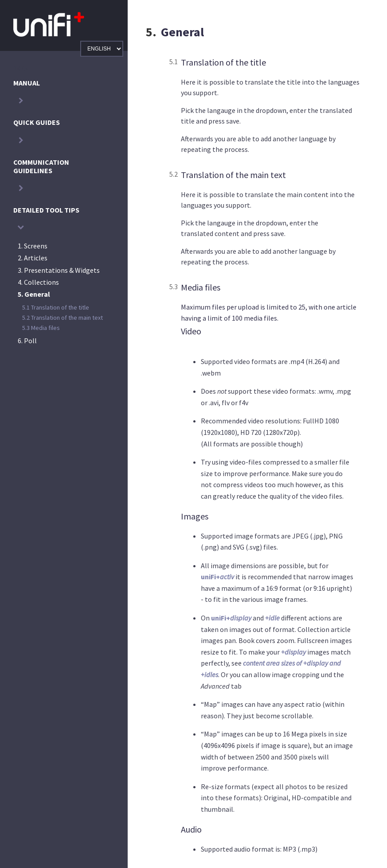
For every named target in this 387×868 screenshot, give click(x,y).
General (34, 294)
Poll (27, 341)
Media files (41, 328)
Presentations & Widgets (59, 270)
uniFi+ (217, 577)
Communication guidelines (41, 166)
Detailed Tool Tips (46, 210)
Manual (27, 83)
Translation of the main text (63, 318)
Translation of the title (56, 307)
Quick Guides (37, 122)
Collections (38, 282)
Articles (33, 258)
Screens (33, 246)
